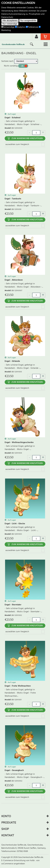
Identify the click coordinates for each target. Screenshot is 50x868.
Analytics (20, 27)
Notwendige (8, 27)
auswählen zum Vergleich (17, 144)
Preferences (32, 27)
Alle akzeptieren (10, 20)
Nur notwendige (10, 24)
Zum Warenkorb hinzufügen (27, 138)
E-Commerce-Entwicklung (14, 861)
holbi (33, 861)
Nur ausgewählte (28, 20)
